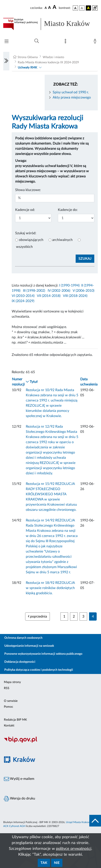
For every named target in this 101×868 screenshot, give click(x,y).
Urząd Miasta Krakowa (79, 822)
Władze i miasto (53, 57)
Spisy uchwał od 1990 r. (71, 92)
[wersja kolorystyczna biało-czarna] (82, 8)
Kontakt (9, 726)
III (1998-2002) (34, 291)
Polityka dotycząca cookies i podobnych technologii (39, 670)
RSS (7, 688)
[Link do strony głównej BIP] (50, 24)
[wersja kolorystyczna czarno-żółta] (88, 8)
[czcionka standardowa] (46, 8)
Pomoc (9, 707)
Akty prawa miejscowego (72, 97)
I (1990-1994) (69, 285)
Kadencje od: (25, 210)
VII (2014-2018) (49, 296)
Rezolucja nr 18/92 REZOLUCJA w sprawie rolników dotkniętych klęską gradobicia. (50, 588)
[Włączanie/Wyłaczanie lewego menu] (6, 61)
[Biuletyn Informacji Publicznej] (50, 742)
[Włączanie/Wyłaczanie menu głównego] (7, 42)
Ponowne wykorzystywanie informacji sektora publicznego (43, 654)
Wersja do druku (20, 799)
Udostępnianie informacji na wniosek (29, 646)
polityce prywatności (74, 849)
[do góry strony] (95, 821)
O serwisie (11, 701)
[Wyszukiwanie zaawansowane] (37, 41)
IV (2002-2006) (59, 291)
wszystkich (24, 247)
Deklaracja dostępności (20, 662)
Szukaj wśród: (26, 233)
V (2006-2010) (83, 291)
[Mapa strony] (66, 42)
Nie (57, 863)
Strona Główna (28, 57)
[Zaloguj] (96, 42)
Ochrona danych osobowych (23, 638)
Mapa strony (12, 682)
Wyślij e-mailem (19, 779)
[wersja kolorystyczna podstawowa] (75, 8)
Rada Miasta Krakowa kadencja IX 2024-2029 (48, 62)
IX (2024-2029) (23, 301)
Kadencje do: (68, 210)
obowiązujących (31, 240)
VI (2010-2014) (23, 296)
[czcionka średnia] (50, 8)
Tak (44, 863)
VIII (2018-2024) (75, 296)
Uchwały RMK (27, 68)
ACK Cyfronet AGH (14, 826)
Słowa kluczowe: (28, 190)
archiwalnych (62, 240)
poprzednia (37, 616)
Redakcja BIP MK (15, 720)
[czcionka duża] (55, 7)
